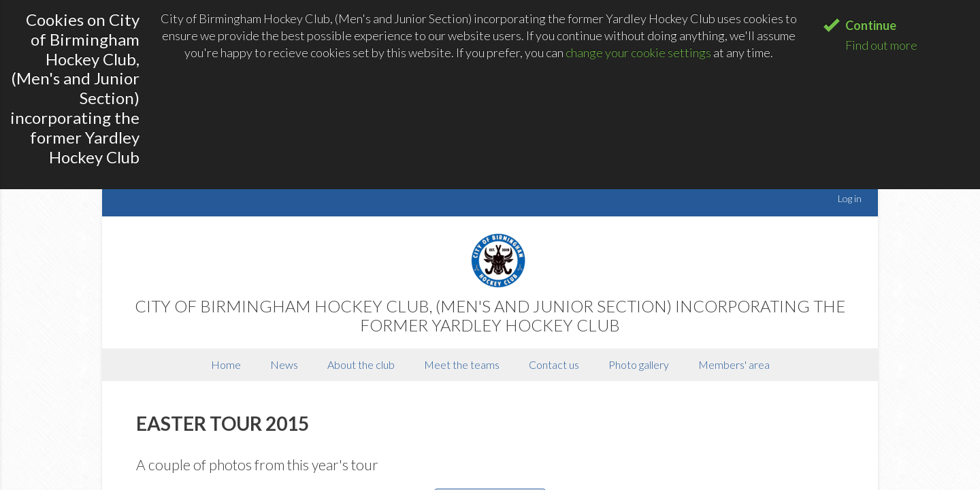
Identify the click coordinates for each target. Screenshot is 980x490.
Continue (871, 25)
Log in (850, 198)
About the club (361, 364)
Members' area (734, 364)
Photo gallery (639, 364)
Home (226, 364)
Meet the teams (462, 364)
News (284, 364)
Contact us (554, 364)
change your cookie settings (638, 52)
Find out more (881, 45)
